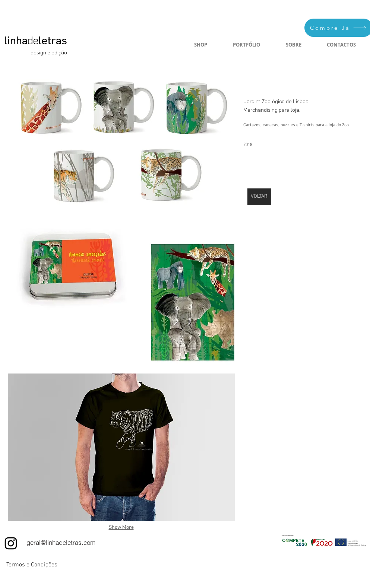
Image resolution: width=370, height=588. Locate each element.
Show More (121, 527)
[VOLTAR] (259, 197)
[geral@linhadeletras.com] (61, 542)
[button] (121, 141)
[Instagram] (11, 543)
